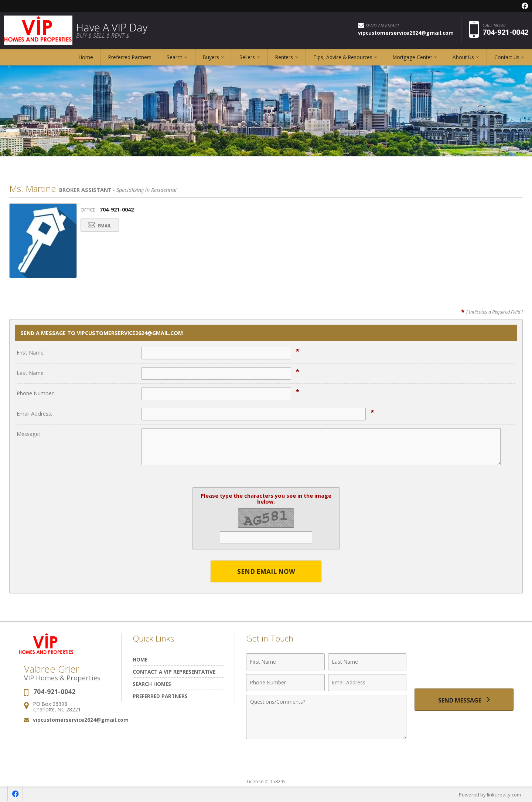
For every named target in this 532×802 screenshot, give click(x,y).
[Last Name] (367, 662)
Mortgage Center (412, 57)
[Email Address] (367, 683)
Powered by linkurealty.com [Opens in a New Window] (490, 795)
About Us (463, 57)
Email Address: (34, 414)
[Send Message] (464, 700)
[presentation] (464, 666)
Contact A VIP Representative (174, 672)
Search (175, 57)
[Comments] (326, 717)
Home (86, 57)
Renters (284, 57)
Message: (28, 434)
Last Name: (31, 373)
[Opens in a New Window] (525, 6)
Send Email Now (266, 571)
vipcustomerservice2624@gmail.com (81, 720)
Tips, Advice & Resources (343, 57)
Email (100, 225)
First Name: (31, 353)
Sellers (247, 57)
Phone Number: (36, 393)
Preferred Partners (130, 57)
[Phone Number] (285, 683)
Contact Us (507, 57)
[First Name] (285, 662)
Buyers (211, 57)
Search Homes (152, 684)
